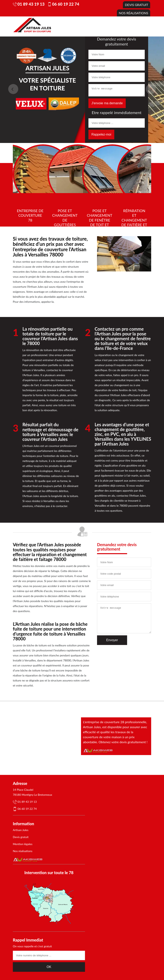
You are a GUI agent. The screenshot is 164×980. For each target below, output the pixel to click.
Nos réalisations (134, 13)
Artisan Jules (21, 830)
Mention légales (23, 844)
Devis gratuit (137, 5)
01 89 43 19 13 (31, 4)
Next (151, 89)
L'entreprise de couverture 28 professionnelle (115, 722)
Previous (13, 89)
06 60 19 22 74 (66, 4)
